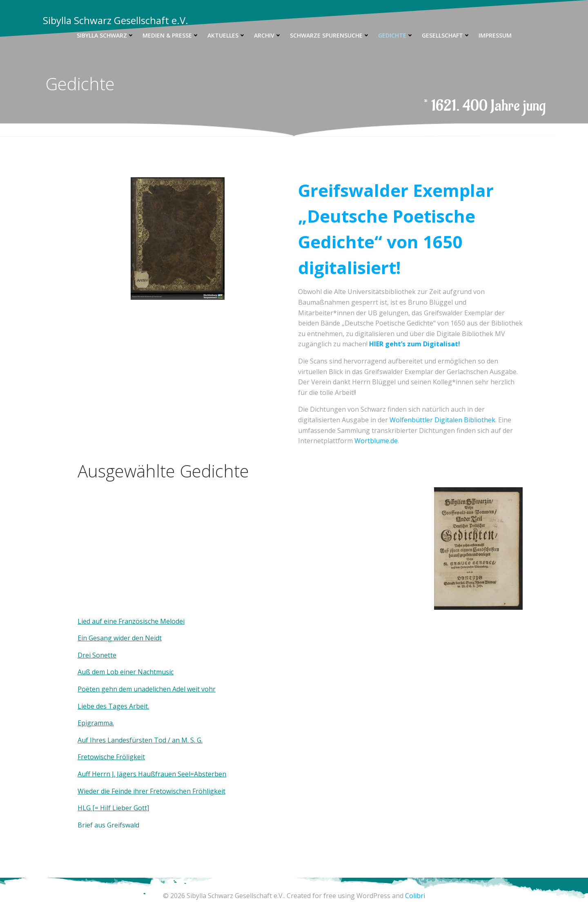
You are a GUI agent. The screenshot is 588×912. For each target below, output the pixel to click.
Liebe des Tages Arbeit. (113, 706)
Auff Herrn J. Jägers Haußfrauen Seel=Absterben (152, 774)
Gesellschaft (446, 35)
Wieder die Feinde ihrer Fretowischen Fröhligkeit (151, 791)
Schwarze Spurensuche (330, 35)
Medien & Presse (171, 35)
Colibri (415, 896)
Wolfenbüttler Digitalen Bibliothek (442, 420)
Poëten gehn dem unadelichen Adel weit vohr (147, 689)
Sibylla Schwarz (106, 35)
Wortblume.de (376, 441)
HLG (85, 808)
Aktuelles (227, 35)
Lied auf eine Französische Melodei (131, 621)
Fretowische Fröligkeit (111, 757)
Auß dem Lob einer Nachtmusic (126, 672)
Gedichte (396, 35)
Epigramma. (96, 723)
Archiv (268, 35)
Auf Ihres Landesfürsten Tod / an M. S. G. (140, 740)
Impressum (495, 35)
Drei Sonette (97, 656)
